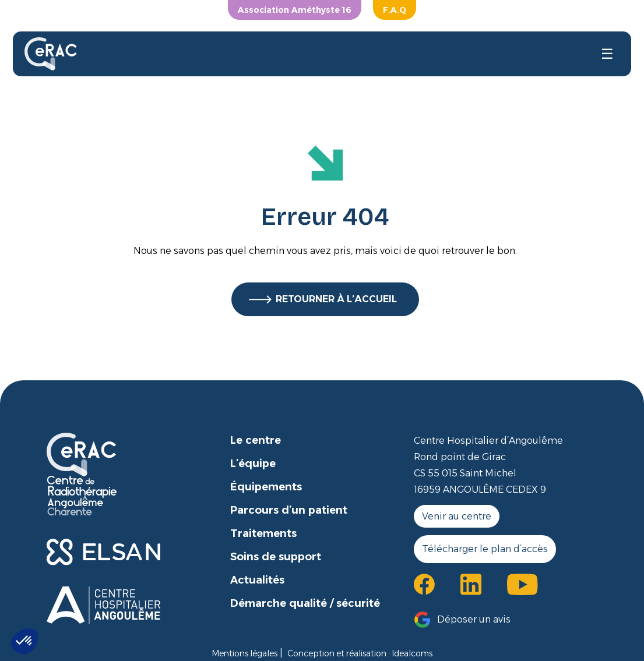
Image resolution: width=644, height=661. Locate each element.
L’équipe (253, 464)
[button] (24, 641)
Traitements (263, 533)
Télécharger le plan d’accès (485, 549)
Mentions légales (244, 653)
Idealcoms (412, 653)
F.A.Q (395, 10)
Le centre (256, 440)
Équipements (266, 487)
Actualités (257, 580)
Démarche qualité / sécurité (305, 603)
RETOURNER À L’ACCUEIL (336, 299)
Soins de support (276, 557)
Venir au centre (457, 516)
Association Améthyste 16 (295, 10)
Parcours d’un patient (289, 510)
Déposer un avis (474, 619)
